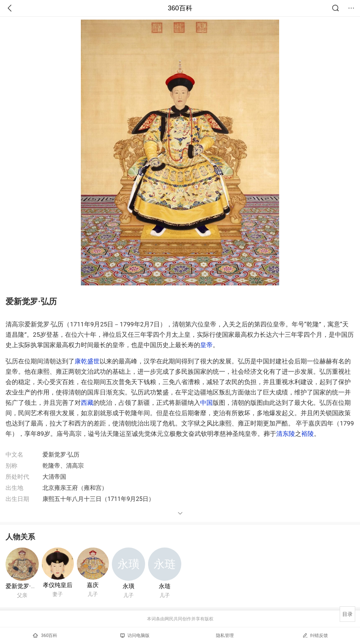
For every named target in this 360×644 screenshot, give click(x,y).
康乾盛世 (87, 361)
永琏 (165, 586)
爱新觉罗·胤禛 (24, 586)
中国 (206, 403)
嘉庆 (93, 585)
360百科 (180, 8)
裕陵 (308, 434)
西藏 (87, 403)
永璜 (128, 586)
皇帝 (206, 345)
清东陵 (286, 434)
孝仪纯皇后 (58, 585)
